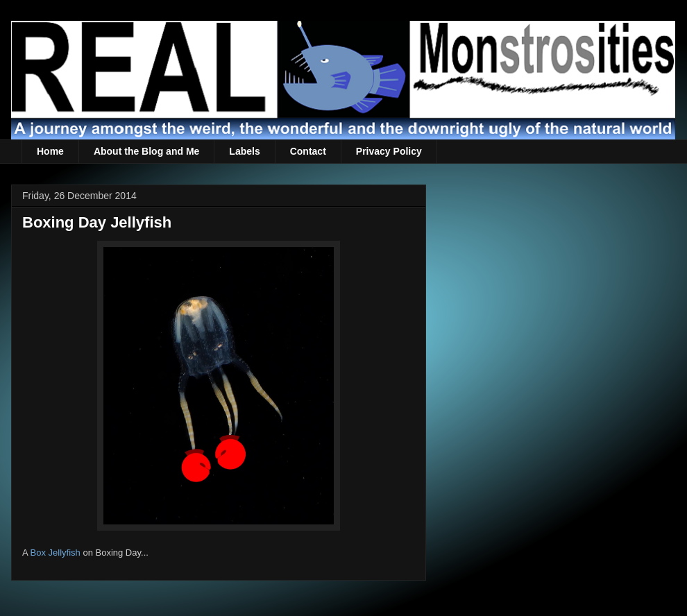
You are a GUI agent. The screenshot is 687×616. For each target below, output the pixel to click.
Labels (244, 151)
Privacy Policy (389, 151)
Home (50, 151)
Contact (308, 151)
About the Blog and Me (146, 151)
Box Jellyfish (56, 553)
